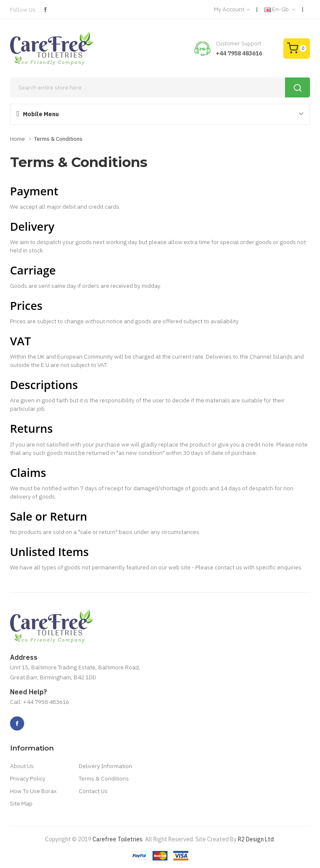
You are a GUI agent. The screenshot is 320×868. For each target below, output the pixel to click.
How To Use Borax (33, 791)
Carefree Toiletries (117, 839)
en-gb (280, 10)
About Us (22, 766)
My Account (232, 10)
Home (17, 139)
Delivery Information (105, 766)
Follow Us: (23, 10)
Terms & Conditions (58, 139)
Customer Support (239, 44)
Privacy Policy (28, 778)
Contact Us (93, 791)
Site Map (21, 803)
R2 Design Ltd (256, 839)
